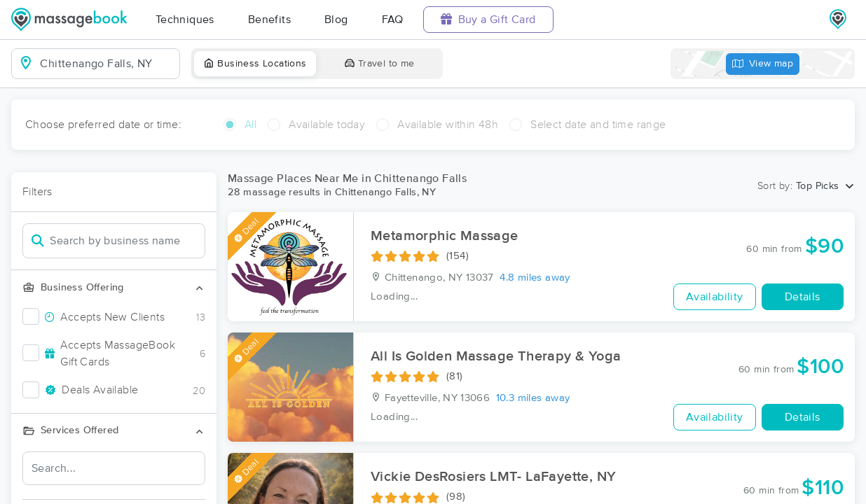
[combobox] (107, 64)
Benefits (269, 20)
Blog (336, 20)
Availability (715, 297)
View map (763, 64)
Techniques (185, 20)
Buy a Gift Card (488, 19)
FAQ (393, 20)
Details (803, 297)
